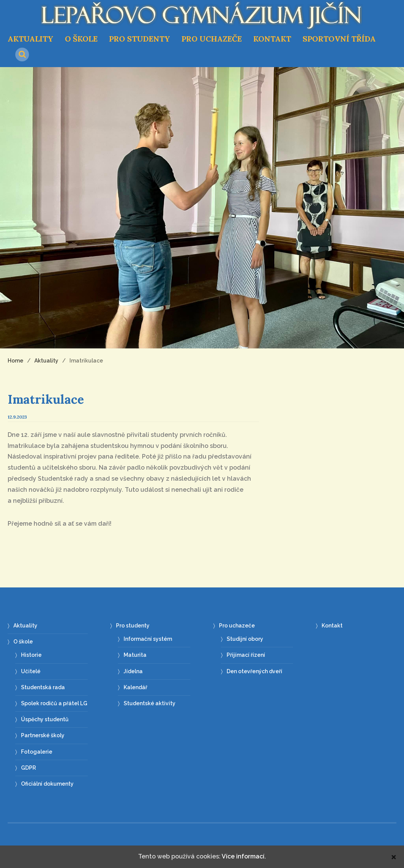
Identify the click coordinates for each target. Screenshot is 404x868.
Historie (31, 655)
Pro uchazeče (212, 39)
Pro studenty (140, 39)
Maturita (135, 655)
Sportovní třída (339, 39)
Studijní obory (245, 639)
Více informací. (244, 856)
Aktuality (31, 39)
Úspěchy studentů (45, 719)
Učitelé (31, 671)
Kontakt (272, 39)
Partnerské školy (43, 735)
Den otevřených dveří (254, 671)
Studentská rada (43, 687)
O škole (81, 39)
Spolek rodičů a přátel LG (54, 703)
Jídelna (133, 671)
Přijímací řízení (246, 655)
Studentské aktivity (150, 703)
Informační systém (148, 639)
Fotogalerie (37, 752)
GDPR (28, 768)
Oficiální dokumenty (47, 784)
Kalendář (135, 687)
